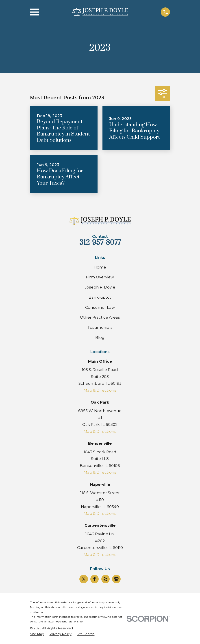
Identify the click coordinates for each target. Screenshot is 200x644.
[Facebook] (94, 579)
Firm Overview (100, 277)
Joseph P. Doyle (100, 287)
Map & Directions (100, 390)
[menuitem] (37, 634)
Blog (100, 338)
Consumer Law (100, 307)
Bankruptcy (100, 297)
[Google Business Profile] (116, 579)
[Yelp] (105, 579)
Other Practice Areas (100, 317)
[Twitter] (84, 579)
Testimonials (100, 327)
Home (100, 267)
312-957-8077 (100, 243)
